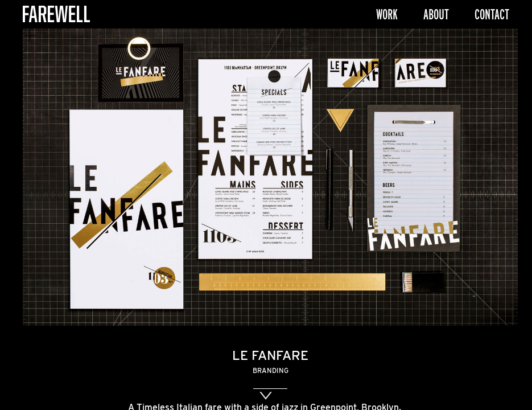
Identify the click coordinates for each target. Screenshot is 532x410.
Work (387, 14)
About (436, 14)
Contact (492, 14)
